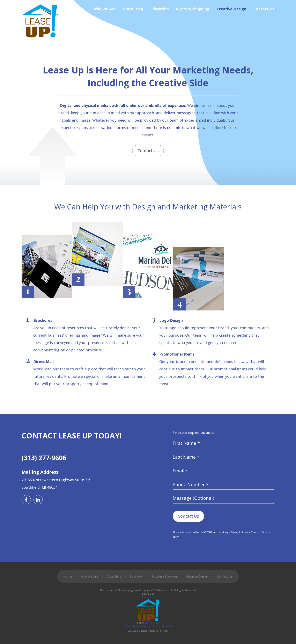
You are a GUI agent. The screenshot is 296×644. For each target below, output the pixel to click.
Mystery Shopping (193, 11)
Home (68, 576)
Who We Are (105, 11)
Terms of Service (261, 532)
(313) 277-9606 (44, 458)
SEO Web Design (137, 631)
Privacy (164, 631)
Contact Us (264, 11)
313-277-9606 (148, 625)
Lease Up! (148, 597)
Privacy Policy (238, 532)
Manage (153, 631)
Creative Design (231, 11)
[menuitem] (101, 11)
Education (160, 11)
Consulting (133, 11)
